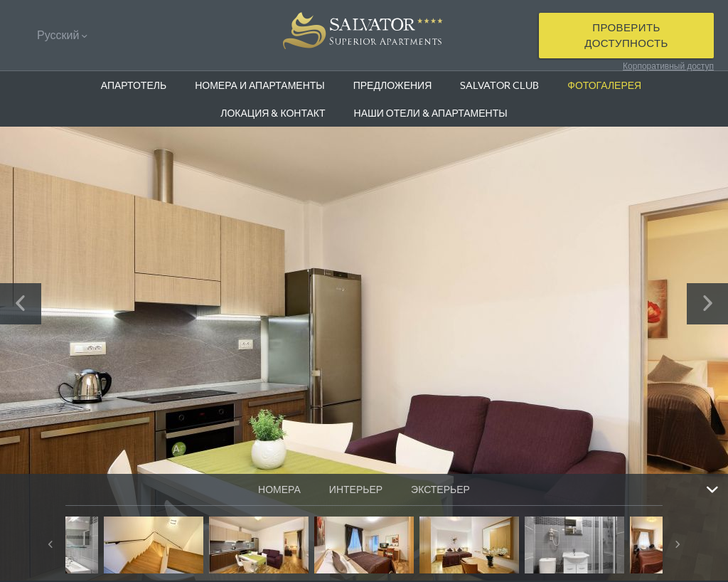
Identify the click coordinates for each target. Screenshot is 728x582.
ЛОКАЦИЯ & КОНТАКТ (273, 113)
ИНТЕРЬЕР (356, 489)
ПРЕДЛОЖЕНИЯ (393, 85)
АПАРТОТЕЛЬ (134, 85)
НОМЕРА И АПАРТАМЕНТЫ (260, 85)
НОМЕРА (279, 489)
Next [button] (707, 304)
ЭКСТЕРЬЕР (440, 489)
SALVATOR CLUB (499, 85)
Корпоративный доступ (668, 66)
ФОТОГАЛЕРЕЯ (604, 85)
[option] (364, 354)
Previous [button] (21, 304)
